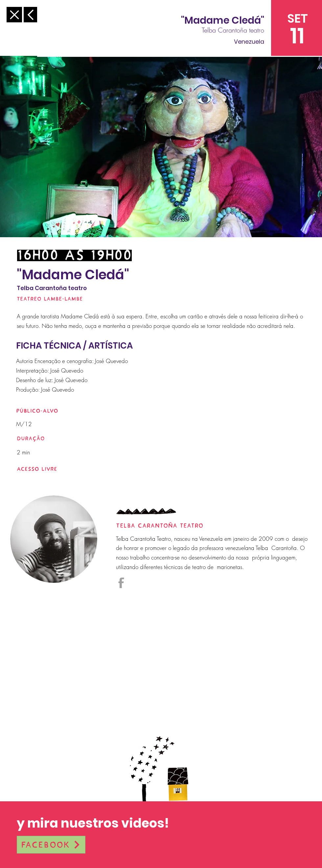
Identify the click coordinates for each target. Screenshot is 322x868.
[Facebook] (51, 845)
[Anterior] (14, 15)
